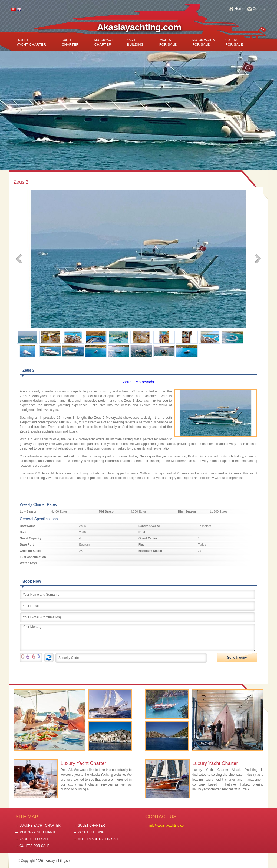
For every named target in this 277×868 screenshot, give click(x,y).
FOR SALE (168, 42)
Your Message (138, 638)
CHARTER (70, 42)
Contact (259, 9)
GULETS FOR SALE (34, 846)
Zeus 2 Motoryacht (138, 382)
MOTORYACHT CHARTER (39, 832)
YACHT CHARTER (31, 42)
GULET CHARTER (91, 826)
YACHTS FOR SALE (34, 839)
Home (239, 9)
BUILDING (135, 42)
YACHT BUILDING (91, 832)
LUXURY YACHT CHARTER (40, 826)
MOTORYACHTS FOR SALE (99, 839)
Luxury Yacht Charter (83, 763)
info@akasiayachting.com (168, 826)
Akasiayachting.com (139, 27)
